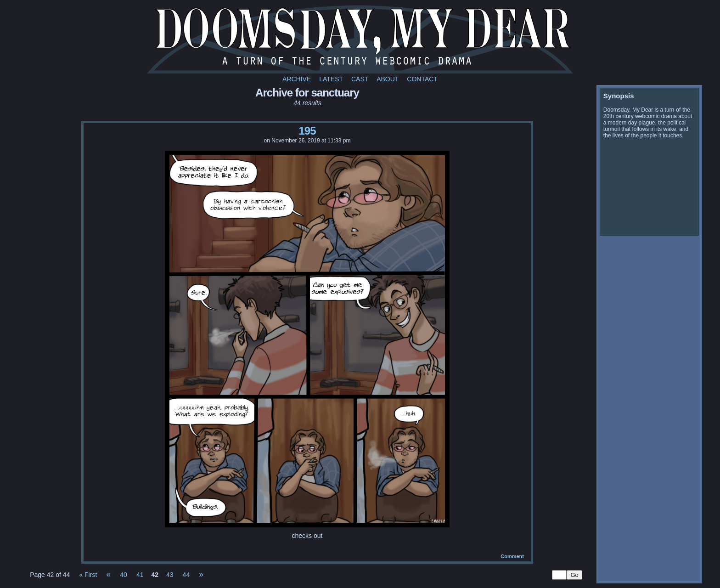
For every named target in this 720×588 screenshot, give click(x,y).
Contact (422, 79)
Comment (512, 556)
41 (140, 575)
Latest (331, 79)
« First (88, 575)
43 (170, 575)
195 (307, 131)
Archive (297, 79)
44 (186, 575)
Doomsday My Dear (360, 39)
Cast (360, 79)
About (388, 79)
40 (124, 575)
